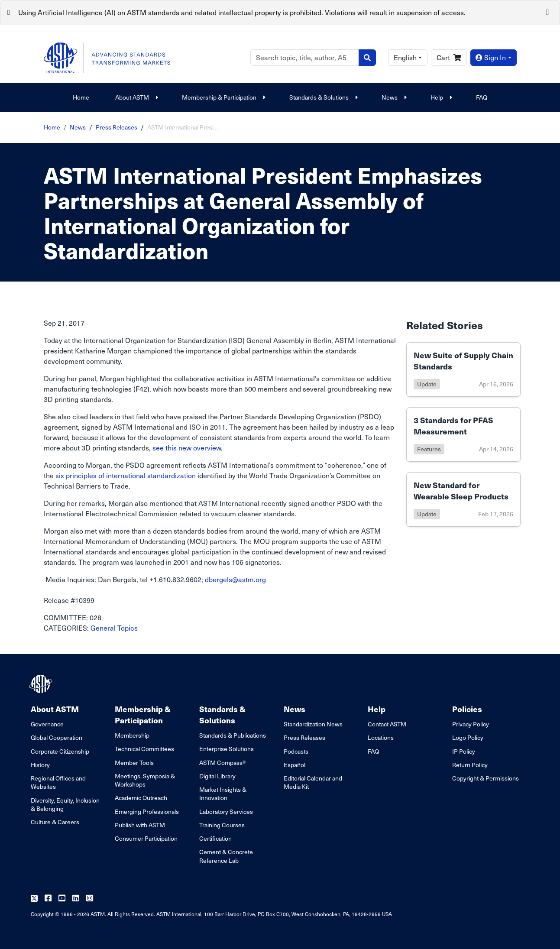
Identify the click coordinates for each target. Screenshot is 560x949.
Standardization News (313, 724)
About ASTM (136, 97)
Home (81, 97)
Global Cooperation (57, 737)
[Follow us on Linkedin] (76, 899)
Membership (132, 735)
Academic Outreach (141, 798)
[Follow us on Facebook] (48, 899)
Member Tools (134, 763)
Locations (381, 737)
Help (440, 97)
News (393, 97)
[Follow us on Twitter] (34, 899)
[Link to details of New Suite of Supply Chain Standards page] (463, 369)
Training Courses (222, 825)
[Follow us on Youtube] (62, 899)
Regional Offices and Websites (58, 782)
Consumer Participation (146, 838)
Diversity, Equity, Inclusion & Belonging (65, 804)
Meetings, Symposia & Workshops (145, 780)
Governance (47, 724)
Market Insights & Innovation (223, 794)
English (405, 57)
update (427, 384)
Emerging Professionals (147, 811)
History (40, 765)
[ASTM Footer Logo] (42, 684)
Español (295, 765)
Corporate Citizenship (60, 751)
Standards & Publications (233, 735)
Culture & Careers (55, 822)
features (429, 449)
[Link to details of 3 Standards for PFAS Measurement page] (463, 434)
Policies (467, 709)
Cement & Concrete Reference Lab (226, 856)
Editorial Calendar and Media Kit (313, 782)
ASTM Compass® (223, 763)
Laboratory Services (226, 811)
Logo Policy (468, 737)
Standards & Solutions (322, 97)
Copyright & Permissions (486, 778)
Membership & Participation (223, 97)
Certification (215, 838)
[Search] (305, 58)
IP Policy (464, 751)
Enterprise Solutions (227, 749)
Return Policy (470, 765)
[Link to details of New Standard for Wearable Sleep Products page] (463, 499)
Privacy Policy (471, 724)
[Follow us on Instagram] (90, 899)
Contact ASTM (387, 724)
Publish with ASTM (140, 825)
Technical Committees (144, 749)
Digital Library (217, 776)
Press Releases (117, 127)
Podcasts (296, 751)
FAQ (482, 97)
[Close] (547, 11)
